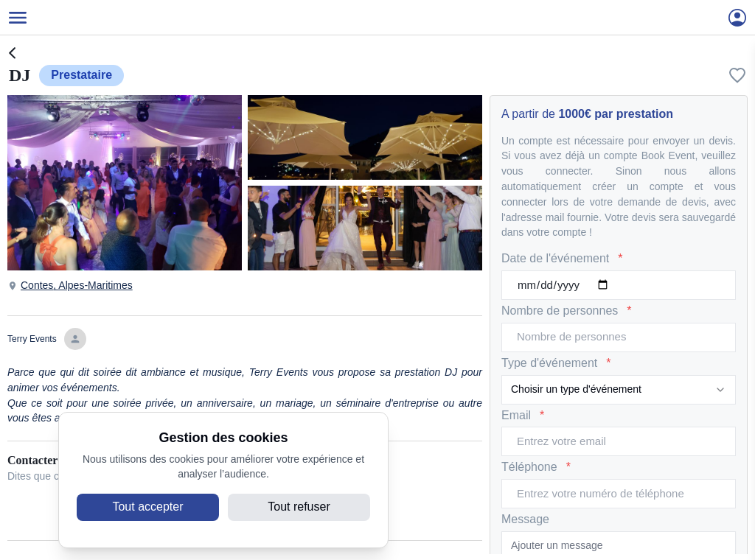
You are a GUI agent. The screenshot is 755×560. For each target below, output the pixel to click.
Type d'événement (556, 364)
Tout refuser (299, 507)
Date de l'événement (562, 259)
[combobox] (619, 390)
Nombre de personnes (567, 311)
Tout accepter (147, 507)
